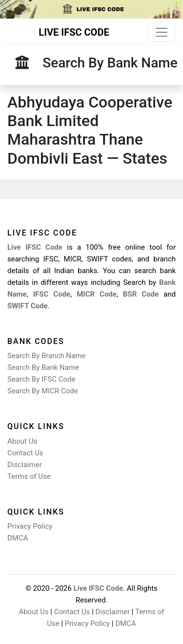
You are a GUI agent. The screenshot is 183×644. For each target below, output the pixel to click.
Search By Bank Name (43, 367)
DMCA (18, 538)
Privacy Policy (30, 526)
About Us (22, 441)
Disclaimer (25, 465)
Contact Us (25, 453)
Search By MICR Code (43, 391)
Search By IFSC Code (41, 379)
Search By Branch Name (46, 356)
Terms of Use (29, 476)
